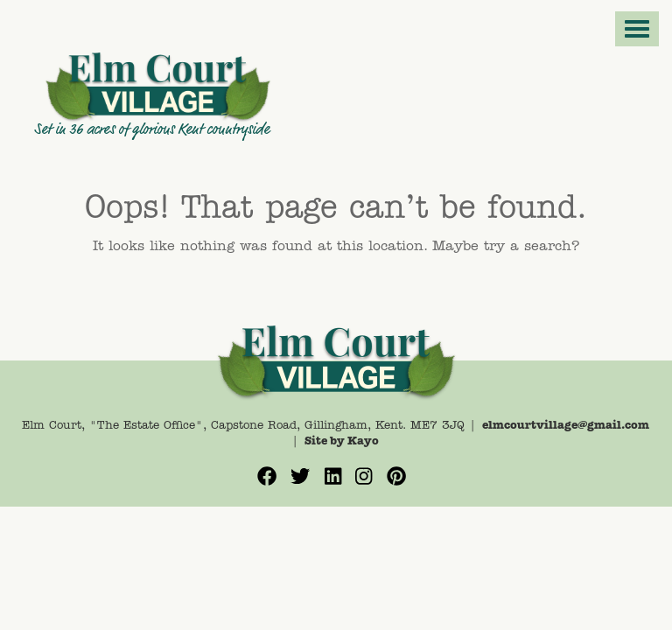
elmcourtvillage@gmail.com (566, 426)
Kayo (363, 441)
